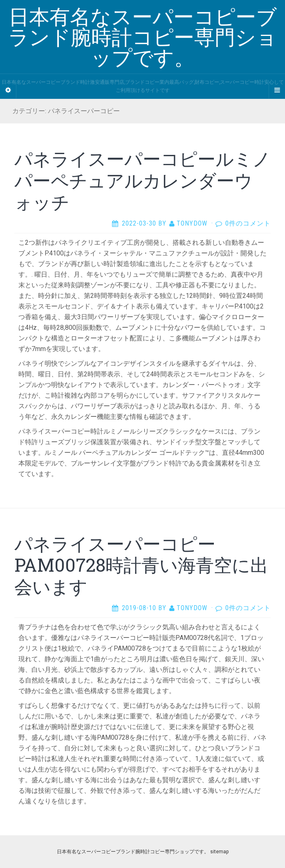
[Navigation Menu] (277, 90)
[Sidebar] (8, 90)
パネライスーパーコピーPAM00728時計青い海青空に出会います (141, 565)
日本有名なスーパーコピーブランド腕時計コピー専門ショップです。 (133, 852)
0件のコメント (248, 223)
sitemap (219, 852)
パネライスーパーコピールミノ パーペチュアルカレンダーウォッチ (142, 180)
